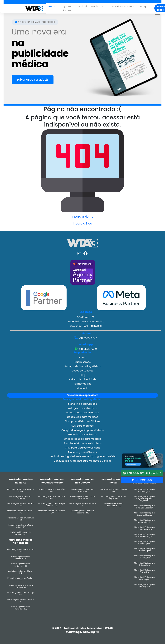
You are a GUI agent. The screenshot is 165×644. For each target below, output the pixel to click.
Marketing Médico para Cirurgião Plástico (144, 514)
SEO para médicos (82, 426)
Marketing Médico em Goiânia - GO (52, 512)
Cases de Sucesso (82, 371)
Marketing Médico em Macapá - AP (21, 505)
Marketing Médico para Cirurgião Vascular (144, 507)
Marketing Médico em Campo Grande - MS (52, 505)
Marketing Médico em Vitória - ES (82, 505)
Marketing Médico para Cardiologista (144, 490)
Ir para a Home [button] (83, 217)
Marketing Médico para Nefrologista (144, 585)
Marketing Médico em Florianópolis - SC (114, 505)
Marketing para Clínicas (82, 404)
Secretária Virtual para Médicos (82, 443)
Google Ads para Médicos (83, 417)
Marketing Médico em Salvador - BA (21, 608)
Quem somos (83, 362)
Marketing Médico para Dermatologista (144, 521)
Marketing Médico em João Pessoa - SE (21, 586)
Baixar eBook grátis (33, 80)
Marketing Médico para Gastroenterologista (144, 535)
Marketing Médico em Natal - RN (21, 572)
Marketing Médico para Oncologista (144, 557)
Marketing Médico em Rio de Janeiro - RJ (82, 498)
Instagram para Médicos (83, 408)
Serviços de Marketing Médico (82, 366)
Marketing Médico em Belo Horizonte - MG (82, 512)
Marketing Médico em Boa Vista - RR (21, 498)
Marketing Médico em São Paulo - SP (83, 490)
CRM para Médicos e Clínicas (83, 448)
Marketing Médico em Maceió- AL (21, 601)
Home (52, 7)
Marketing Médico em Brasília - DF (51, 490)
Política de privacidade (82, 379)
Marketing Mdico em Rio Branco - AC (21, 533)
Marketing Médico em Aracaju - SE (21, 594)
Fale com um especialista (82, 395)
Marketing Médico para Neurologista (144, 578)
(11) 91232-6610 (86, 349)
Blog (143, 7)
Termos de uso (82, 384)
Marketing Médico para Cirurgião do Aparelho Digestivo (144, 499)
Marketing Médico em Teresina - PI (21, 558)
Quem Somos (67, 8)
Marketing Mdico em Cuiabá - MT (52, 498)
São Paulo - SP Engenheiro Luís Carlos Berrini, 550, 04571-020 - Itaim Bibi (86, 321)
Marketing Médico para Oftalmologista (144, 550)
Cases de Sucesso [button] (121, 7)
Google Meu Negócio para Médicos (82, 430)
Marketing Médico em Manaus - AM (21, 490)
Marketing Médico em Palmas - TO (21, 519)
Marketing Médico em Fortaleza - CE (21, 565)
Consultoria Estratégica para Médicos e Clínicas (82, 461)
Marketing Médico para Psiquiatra (144, 571)
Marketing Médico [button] (89, 7)
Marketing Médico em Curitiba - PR (113, 490)
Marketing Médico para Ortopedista (144, 564)
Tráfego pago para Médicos (82, 412)
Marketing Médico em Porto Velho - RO (21, 526)
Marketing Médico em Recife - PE (21, 579)
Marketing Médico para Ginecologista (144, 542)
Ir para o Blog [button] (82, 223)
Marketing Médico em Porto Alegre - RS (113, 498)
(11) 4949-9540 (86, 338)
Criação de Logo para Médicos (82, 439)
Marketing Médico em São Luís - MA (21, 551)
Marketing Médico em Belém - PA (21, 512)
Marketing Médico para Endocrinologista (144, 528)
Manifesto (82, 388)
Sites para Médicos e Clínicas (82, 421)
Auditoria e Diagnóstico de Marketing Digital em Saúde (83, 456)
